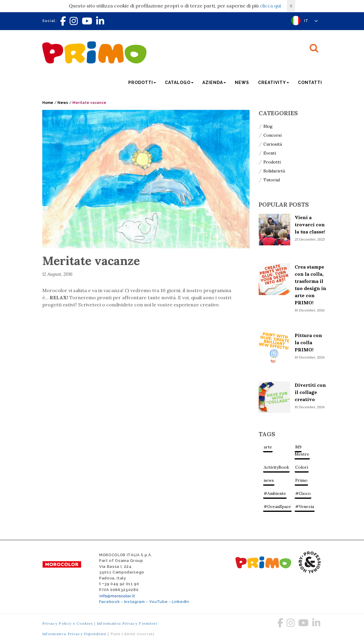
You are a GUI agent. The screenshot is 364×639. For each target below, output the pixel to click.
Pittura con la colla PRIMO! (308, 342)
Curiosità (273, 144)
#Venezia (305, 506)
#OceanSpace (277, 506)
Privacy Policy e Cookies (68, 623)
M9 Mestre (302, 451)
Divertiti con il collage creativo (310, 392)
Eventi (270, 153)
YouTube (158, 602)
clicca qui (270, 6)
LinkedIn (180, 602)
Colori (302, 467)
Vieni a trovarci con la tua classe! (310, 225)
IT (311, 21)
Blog (268, 126)
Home (48, 103)
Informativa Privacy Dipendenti (74, 634)
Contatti (310, 82)
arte (268, 447)
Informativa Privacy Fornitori (127, 623)
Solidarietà (274, 171)
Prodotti (272, 162)
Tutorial (272, 180)
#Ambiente (275, 493)
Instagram (135, 602)
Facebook (109, 602)
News (242, 82)
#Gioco (303, 493)
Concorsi (272, 135)
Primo (301, 480)
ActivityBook (276, 467)
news (269, 480)
